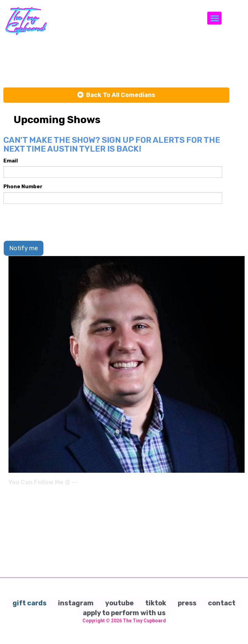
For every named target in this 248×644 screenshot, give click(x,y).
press (187, 603)
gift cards (30, 603)
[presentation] (55, 222)
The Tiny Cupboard (144, 621)
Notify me (24, 248)
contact (222, 603)
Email (11, 161)
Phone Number (23, 187)
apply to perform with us (124, 613)
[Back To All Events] (116, 95)
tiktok (156, 603)
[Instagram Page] (240, 485)
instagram (76, 603)
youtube (119, 603)
